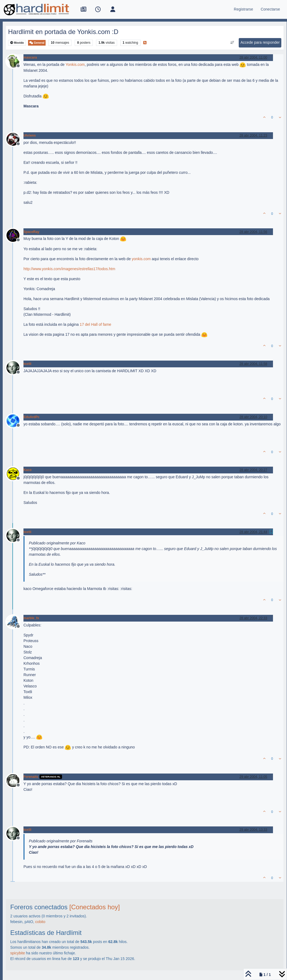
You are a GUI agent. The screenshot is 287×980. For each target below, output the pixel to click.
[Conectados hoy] (95, 907)
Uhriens (30, 135)
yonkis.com (141, 259)
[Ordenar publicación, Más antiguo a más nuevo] (232, 43)
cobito (40, 922)
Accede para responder (260, 42)
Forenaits (31, 777)
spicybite (18, 953)
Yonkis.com (75, 65)
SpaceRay (31, 232)
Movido (17, 43)
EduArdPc (31, 417)
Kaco (28, 470)
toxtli (27, 364)
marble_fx (31, 618)
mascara (30, 57)
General (37, 43)
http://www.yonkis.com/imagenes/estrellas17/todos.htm (69, 269)
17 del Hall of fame (96, 324)
